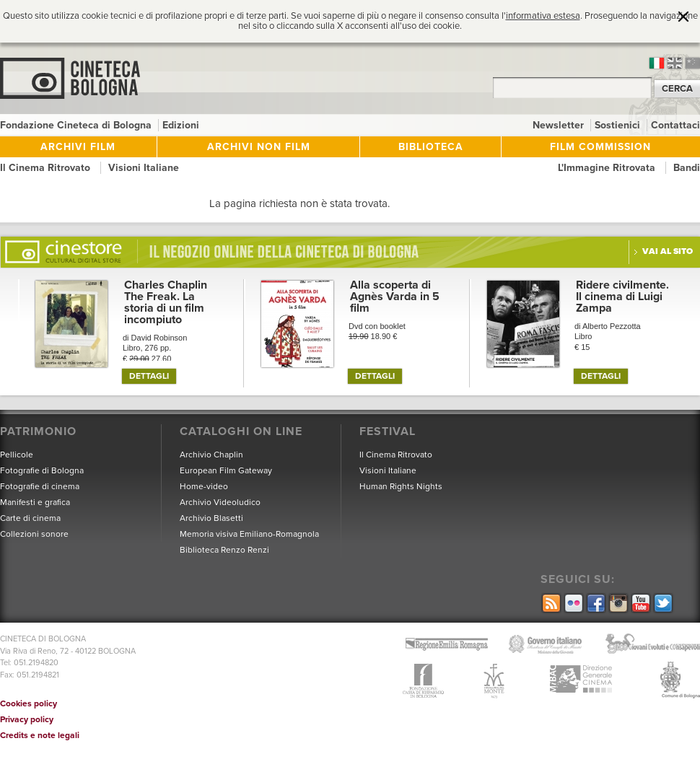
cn (693, 63)
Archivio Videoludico (220, 502)
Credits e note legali (40, 735)
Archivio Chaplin (211, 455)
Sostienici (619, 125)
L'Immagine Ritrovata (608, 168)
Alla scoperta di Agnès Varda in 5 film (395, 297)
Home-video (204, 486)
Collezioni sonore (34, 534)
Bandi (687, 168)
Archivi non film (259, 147)
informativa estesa (543, 16)
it (657, 63)
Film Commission (600, 147)
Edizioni (181, 125)
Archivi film (78, 147)
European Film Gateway (226, 470)
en (675, 63)
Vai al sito (668, 251)
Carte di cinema (30, 518)
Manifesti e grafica (35, 502)
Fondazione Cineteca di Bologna (77, 125)
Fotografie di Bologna (42, 470)
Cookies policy (29, 703)
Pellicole (17, 455)
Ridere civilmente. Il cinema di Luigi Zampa (622, 297)
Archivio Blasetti (211, 518)
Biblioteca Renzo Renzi (224, 550)
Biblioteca (431, 147)
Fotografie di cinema (40, 486)
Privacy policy (27, 719)
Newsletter (560, 125)
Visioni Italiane (144, 168)
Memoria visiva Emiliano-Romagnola (249, 534)
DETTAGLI (149, 376)
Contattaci (675, 125)
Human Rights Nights (401, 486)
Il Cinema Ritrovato (47, 168)
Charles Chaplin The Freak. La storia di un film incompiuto (166, 302)
